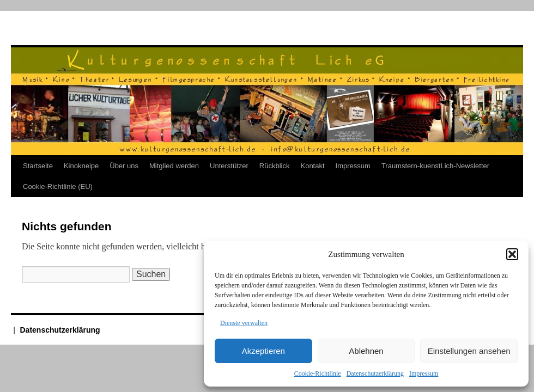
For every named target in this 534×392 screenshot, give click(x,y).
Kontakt (312, 166)
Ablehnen (366, 351)
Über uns (124, 166)
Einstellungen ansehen (469, 351)
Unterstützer (229, 166)
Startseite (38, 166)
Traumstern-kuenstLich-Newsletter (435, 166)
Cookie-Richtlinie (318, 373)
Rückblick (275, 166)
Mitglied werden (174, 166)
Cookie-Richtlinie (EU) (58, 186)
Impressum (424, 373)
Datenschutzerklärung (375, 373)
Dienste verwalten (244, 323)
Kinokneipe (81, 166)
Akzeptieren (263, 351)
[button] (512, 254)
